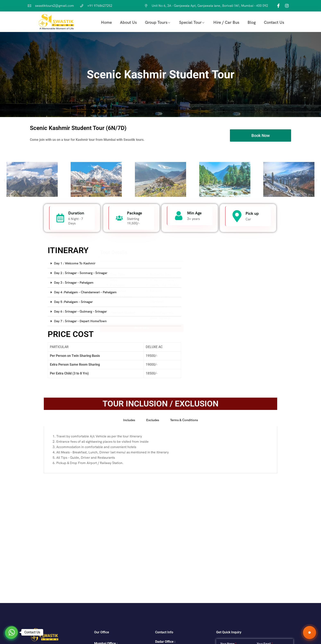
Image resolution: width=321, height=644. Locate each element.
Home (106, 22)
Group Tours (156, 22)
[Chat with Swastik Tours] (310, 633)
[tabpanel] (160, 522)
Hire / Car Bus (226, 22)
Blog (252, 22)
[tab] (218, 263)
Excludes (153, 492)
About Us (128, 22)
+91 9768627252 (100, 6)
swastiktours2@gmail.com (54, 6)
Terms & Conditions (184, 492)
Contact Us (274, 22)
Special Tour (190, 22)
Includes (129, 492)
